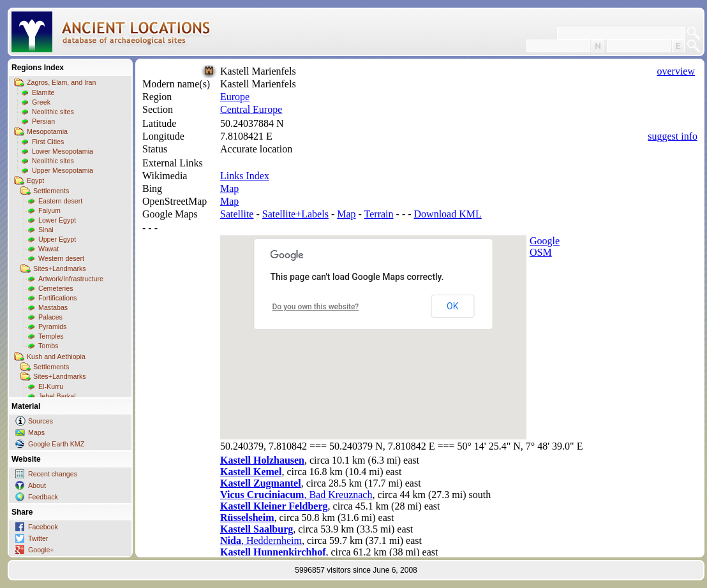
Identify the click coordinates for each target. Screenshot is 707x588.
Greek (41, 102)
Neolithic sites (53, 112)
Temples (51, 336)
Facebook (43, 527)
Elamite (43, 92)
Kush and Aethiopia (56, 356)
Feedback (43, 497)
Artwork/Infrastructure (71, 279)
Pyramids (52, 327)
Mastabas (53, 307)
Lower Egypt (57, 220)
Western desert (61, 258)
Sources (41, 421)
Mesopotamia (47, 131)
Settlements (51, 191)
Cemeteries (56, 288)
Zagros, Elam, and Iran (61, 82)
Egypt (35, 180)
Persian (43, 121)
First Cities (48, 142)
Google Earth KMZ (56, 444)
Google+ (41, 550)
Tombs (48, 346)
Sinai (46, 230)
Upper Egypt (57, 239)
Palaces (50, 317)
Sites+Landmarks (60, 268)
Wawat (48, 249)
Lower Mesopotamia (63, 151)
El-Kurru (51, 386)
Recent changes (53, 474)
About (37, 485)
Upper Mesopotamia (63, 170)
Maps (36, 432)
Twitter (38, 538)
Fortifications (57, 298)
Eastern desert (60, 201)
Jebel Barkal (57, 396)
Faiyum (49, 210)
